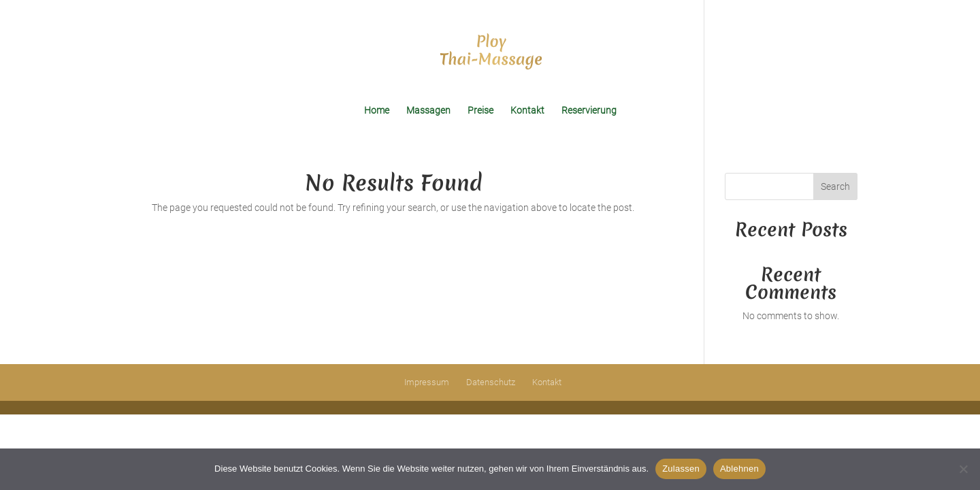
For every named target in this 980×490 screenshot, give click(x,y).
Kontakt (527, 111)
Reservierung (589, 111)
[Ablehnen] (963, 469)
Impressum (427, 382)
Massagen (428, 111)
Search (835, 186)
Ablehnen (739, 469)
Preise (480, 111)
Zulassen (681, 469)
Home (377, 111)
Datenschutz (491, 382)
